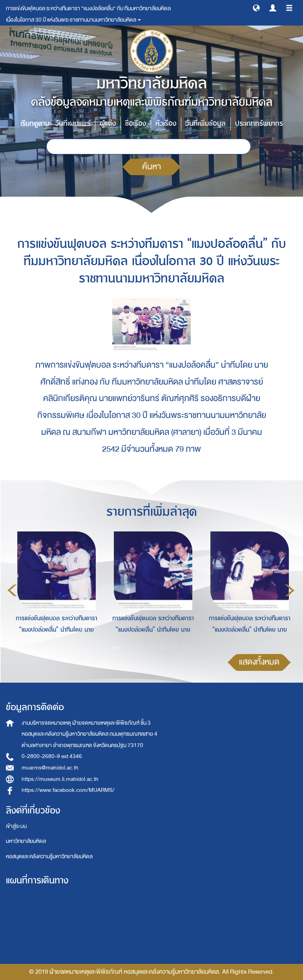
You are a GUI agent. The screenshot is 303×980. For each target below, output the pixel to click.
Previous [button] (12, 590)
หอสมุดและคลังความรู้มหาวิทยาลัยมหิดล (49, 856)
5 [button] (163, 647)
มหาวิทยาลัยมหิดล (26, 841)
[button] (256, 7)
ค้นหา (151, 167)
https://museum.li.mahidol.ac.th (60, 779)
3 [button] (139, 647)
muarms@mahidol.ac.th (50, 768)
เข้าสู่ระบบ (16, 826)
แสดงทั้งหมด (259, 662)
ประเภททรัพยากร (259, 124)
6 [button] (175, 647)
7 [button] (186, 647)
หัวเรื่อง (166, 124)
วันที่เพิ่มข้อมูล (206, 124)
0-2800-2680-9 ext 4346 (52, 756)
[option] (55, 589)
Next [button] (290, 590)
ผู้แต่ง (108, 124)
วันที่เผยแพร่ (73, 124)
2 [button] (128, 647)
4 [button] (151, 647)
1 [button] (116, 647)
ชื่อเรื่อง (136, 124)
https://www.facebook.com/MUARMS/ (68, 790)
